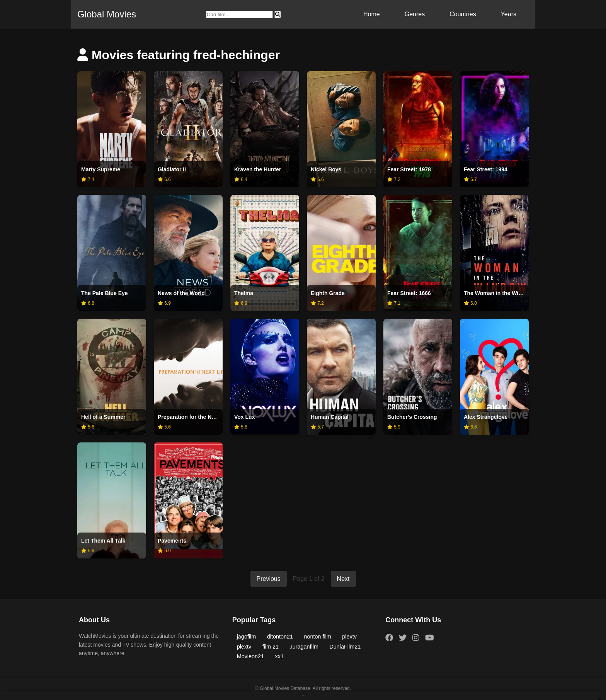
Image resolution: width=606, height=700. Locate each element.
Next (343, 579)
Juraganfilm (304, 647)
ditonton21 (280, 637)
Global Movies (107, 14)
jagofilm (247, 637)
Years (509, 14)
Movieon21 (250, 656)
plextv (349, 637)
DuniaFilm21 (345, 647)
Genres (415, 14)
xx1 (279, 656)
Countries (463, 14)
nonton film (317, 637)
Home (372, 14)
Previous (269, 579)
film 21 (271, 647)
